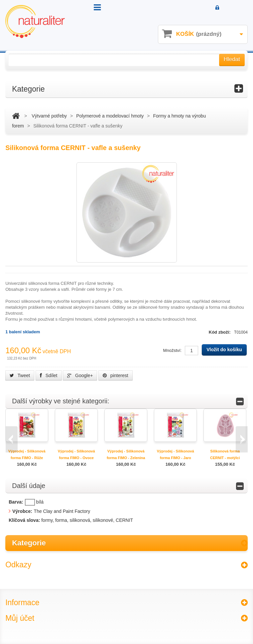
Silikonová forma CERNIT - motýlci (225, 454)
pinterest (116, 375)
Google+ (80, 375)
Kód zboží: (220, 332)
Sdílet (49, 375)
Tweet (20, 375)
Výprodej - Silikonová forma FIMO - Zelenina (126, 454)
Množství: (173, 350)
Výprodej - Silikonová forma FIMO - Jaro (176, 454)
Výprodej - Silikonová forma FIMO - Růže (27, 454)
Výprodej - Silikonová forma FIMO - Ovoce (76, 454)
